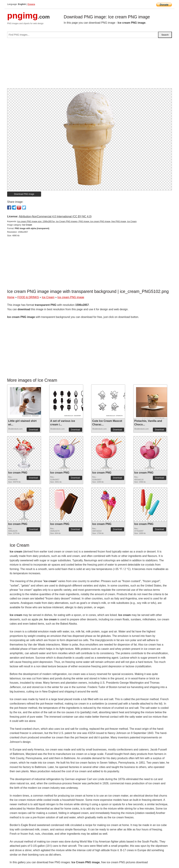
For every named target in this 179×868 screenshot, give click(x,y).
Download (33, 430)
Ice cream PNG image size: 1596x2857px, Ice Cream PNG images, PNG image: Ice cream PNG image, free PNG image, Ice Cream (77, 221)
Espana (31, 4)
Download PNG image (24, 194)
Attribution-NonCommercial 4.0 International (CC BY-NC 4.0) (55, 216)
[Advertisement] (89, 64)
